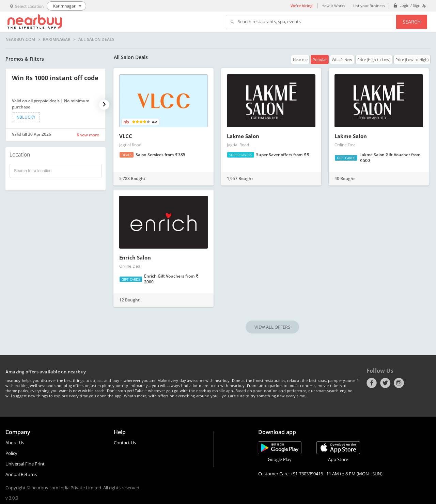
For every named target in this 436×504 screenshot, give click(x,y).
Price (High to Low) (374, 60)
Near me (300, 60)
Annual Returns (21, 474)
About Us (15, 443)
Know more (88, 135)
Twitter (385, 383)
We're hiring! (302, 6)
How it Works (333, 6)
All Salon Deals (96, 40)
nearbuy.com (20, 40)
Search (412, 22)
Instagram (399, 383)
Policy (11, 453)
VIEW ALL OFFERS (272, 327)
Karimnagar (57, 40)
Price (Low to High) (412, 60)
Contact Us (125, 443)
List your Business (369, 6)
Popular (320, 60)
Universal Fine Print (25, 464)
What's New (342, 60)
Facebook (372, 383)
